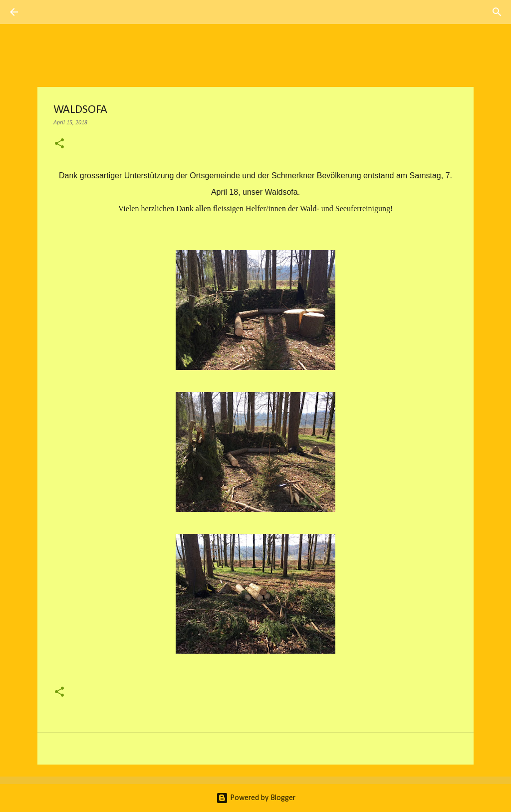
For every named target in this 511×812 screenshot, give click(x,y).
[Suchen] (42, 12)
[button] (59, 145)
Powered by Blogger (256, 798)
